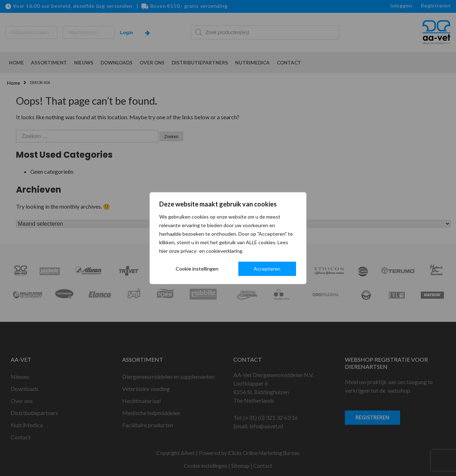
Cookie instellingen (197, 269)
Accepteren (267, 269)
